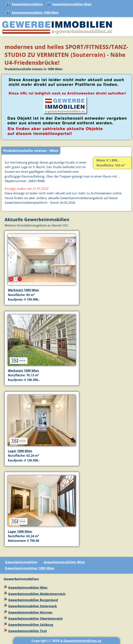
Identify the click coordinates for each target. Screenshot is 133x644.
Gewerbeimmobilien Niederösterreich (37, 594)
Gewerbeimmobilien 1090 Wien (35, 13)
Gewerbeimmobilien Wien (72, 4)
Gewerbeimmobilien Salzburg (31, 625)
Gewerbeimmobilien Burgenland (33, 600)
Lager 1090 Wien (20, 451)
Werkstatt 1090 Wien (23, 290)
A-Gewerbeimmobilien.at (81, 641)
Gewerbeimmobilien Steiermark (33, 606)
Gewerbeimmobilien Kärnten (30, 612)
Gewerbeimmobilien (27, 4)
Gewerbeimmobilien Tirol (27, 631)
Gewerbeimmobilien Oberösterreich (35, 619)
